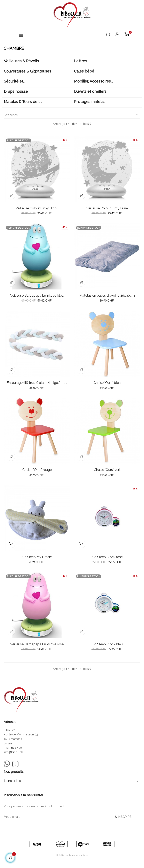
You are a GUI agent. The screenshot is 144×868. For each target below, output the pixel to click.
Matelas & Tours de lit (23, 102)
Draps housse (16, 91)
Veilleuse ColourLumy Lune (107, 208)
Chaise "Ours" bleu (107, 383)
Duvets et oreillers (90, 91)
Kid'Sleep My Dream (37, 557)
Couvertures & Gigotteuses (27, 71)
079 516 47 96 (13, 748)
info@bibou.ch (13, 752)
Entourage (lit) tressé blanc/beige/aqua (37, 383)
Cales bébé (84, 71)
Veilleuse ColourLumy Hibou (37, 208)
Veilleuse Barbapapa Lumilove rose (37, 644)
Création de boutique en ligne (72, 855)
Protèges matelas (90, 102)
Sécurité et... (14, 81)
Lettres (81, 61)
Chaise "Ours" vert (107, 470)
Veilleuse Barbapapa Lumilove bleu (37, 295)
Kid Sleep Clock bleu (107, 644)
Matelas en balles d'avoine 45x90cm (107, 295)
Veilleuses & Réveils (21, 61)
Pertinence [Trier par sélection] (72, 115)
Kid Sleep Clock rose (107, 557)
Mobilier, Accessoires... (93, 81)
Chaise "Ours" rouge (37, 470)
